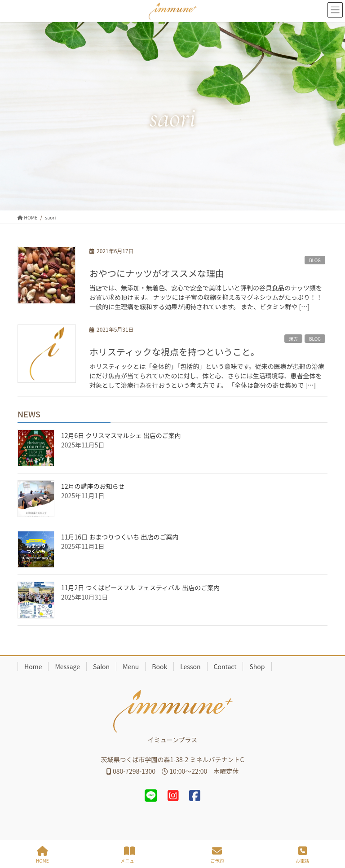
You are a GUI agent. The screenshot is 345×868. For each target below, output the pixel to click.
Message (67, 666)
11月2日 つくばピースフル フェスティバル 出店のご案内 (140, 587)
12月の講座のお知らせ (93, 486)
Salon (101, 666)
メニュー (129, 855)
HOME (42, 855)
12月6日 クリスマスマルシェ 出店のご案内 (121, 435)
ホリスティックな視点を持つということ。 (175, 352)
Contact (225, 666)
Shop (257, 666)
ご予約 (217, 855)
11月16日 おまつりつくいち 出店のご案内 (120, 537)
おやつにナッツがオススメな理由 (157, 273)
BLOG (315, 260)
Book (159, 666)
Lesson (190, 666)
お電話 (302, 855)
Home (33, 666)
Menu (131, 666)
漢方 (293, 339)
